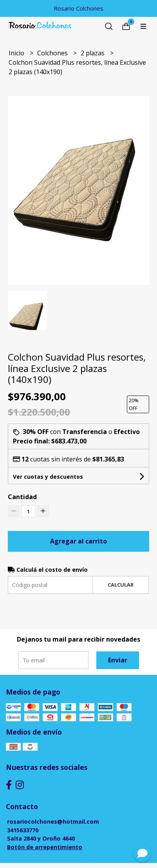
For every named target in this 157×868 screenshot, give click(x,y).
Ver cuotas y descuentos (48, 477)
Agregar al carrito (78, 541)
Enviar (118, 660)
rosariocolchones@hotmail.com (53, 821)
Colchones (53, 53)
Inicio (17, 53)
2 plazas (93, 53)
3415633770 (23, 830)
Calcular (121, 585)
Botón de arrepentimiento (45, 847)
